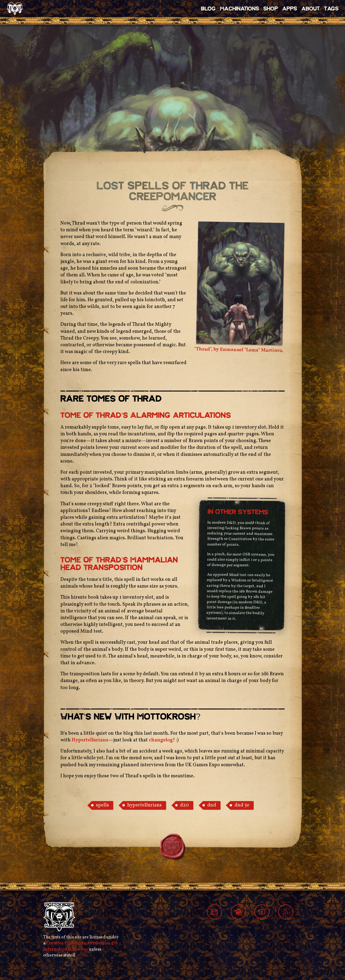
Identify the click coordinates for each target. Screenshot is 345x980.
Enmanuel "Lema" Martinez (251, 350)
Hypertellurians (90, 740)
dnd (212, 805)
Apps (290, 9)
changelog (161, 740)
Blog (208, 9)
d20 (184, 805)
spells (102, 805)
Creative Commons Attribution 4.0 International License (80, 946)
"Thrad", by (207, 349)
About (310, 9)
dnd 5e (242, 805)
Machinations (239, 9)
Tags (331, 9)
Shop (271, 9)
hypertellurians (144, 805)
